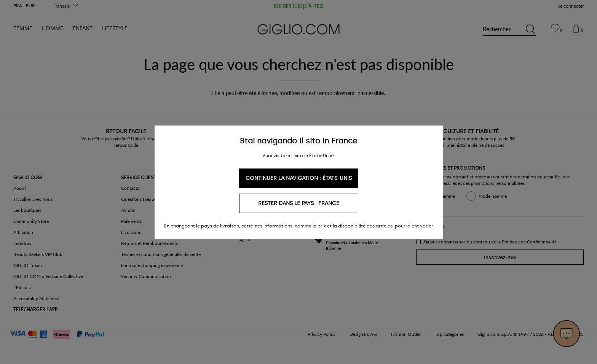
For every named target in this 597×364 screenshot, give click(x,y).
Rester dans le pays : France (299, 203)
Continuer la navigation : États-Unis (299, 178)
